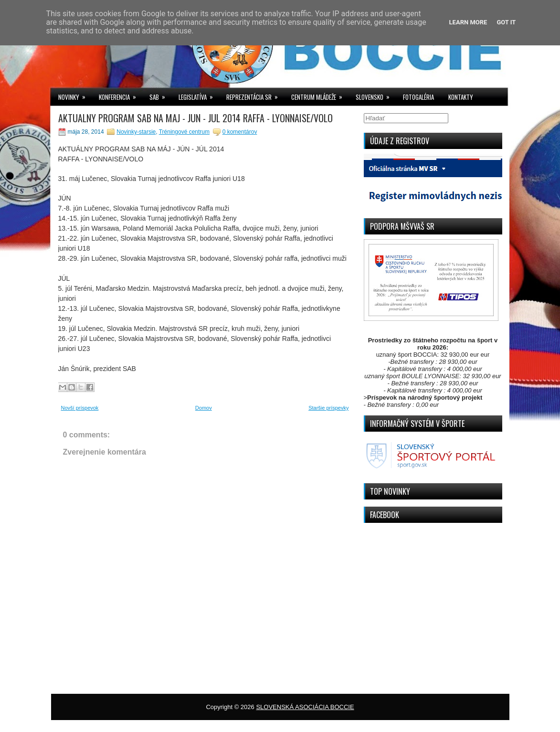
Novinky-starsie (136, 132)
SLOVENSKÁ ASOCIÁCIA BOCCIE (305, 707)
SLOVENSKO (376, 95)
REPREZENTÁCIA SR (255, 95)
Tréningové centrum (184, 132)
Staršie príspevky (328, 408)
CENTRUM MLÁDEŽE (320, 95)
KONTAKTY (461, 97)
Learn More (468, 22)
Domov (204, 408)
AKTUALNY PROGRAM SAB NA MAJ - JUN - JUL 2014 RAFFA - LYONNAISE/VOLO (195, 118)
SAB (160, 95)
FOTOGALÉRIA (418, 97)
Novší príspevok (80, 408)
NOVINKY (75, 95)
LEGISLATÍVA (199, 95)
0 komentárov (240, 132)
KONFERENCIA (121, 95)
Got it (506, 22)
